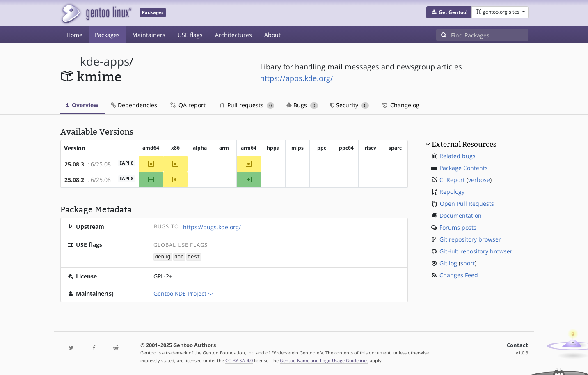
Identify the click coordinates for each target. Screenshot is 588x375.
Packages (107, 35)
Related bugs (458, 156)
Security (350, 105)
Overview (82, 105)
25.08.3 (74, 164)
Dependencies (134, 105)
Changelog (400, 105)
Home (74, 35)
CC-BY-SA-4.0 (239, 360)
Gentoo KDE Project (180, 293)
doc (179, 257)
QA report (188, 105)
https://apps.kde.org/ (297, 78)
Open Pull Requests (467, 204)
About (272, 35)
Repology (452, 192)
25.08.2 (74, 180)
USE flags (190, 35)
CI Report (452, 180)
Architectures (233, 35)
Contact (517, 345)
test (194, 257)
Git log (448, 263)
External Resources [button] (464, 144)
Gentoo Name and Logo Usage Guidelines (324, 360)
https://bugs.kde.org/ (212, 227)
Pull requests (247, 105)
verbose (479, 180)
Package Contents (464, 168)
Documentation (461, 215)
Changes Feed (459, 275)
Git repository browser (470, 239)
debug (162, 257)
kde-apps (105, 61)
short (468, 263)
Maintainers (149, 35)
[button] (449, 12)
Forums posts (458, 227)
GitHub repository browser (476, 251)
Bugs (302, 105)
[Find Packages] (490, 35)
